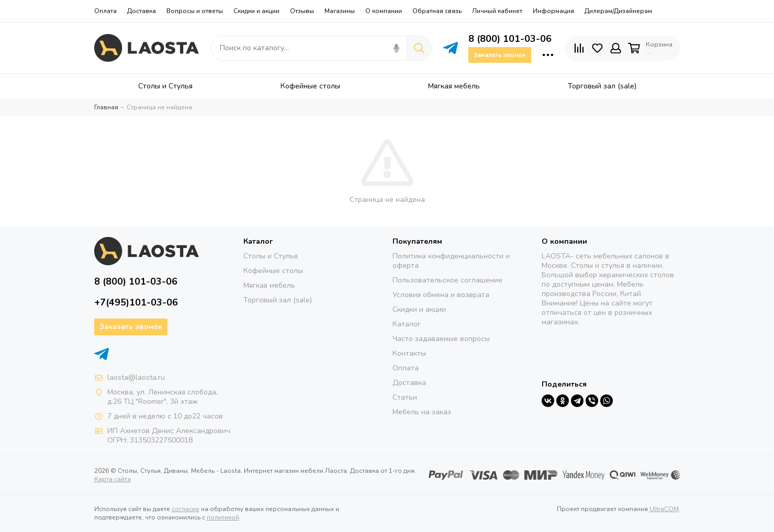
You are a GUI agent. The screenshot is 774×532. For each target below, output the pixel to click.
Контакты (409, 353)
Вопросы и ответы (195, 11)
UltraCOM (664, 509)
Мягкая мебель (269, 285)
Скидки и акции (256, 11)
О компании (384, 11)
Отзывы (302, 11)
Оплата (105, 11)
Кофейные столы (273, 271)
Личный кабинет (497, 11)
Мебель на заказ (422, 412)
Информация (553, 11)
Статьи (405, 397)
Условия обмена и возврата (441, 295)
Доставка (142, 11)
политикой (223, 517)
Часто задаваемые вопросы (441, 339)
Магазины (340, 11)
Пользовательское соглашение (447, 280)
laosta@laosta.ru (136, 377)
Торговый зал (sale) (278, 300)
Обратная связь (437, 11)
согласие (186, 509)
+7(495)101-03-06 (136, 302)
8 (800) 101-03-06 (510, 39)
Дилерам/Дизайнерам (618, 11)
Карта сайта (113, 479)
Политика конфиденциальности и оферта (451, 261)
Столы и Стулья (271, 256)
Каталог (407, 324)
